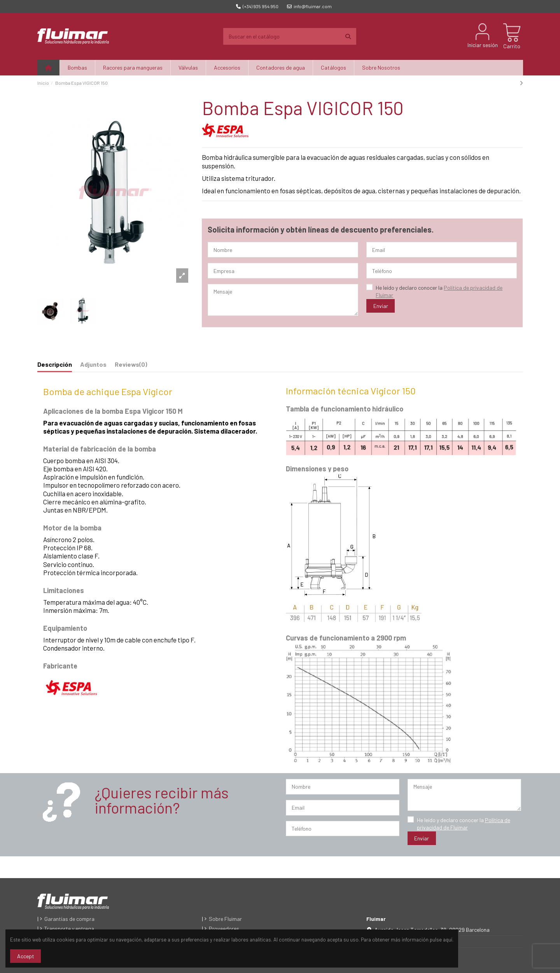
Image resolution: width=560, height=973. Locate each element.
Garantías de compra (69, 919)
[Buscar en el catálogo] (348, 36)
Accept (26, 956)
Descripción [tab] (55, 364)
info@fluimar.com (309, 6)
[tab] (131, 366)
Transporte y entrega (69, 928)
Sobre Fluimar (225, 919)
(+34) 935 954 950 (257, 6)
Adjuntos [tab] (93, 364)
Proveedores (224, 928)
